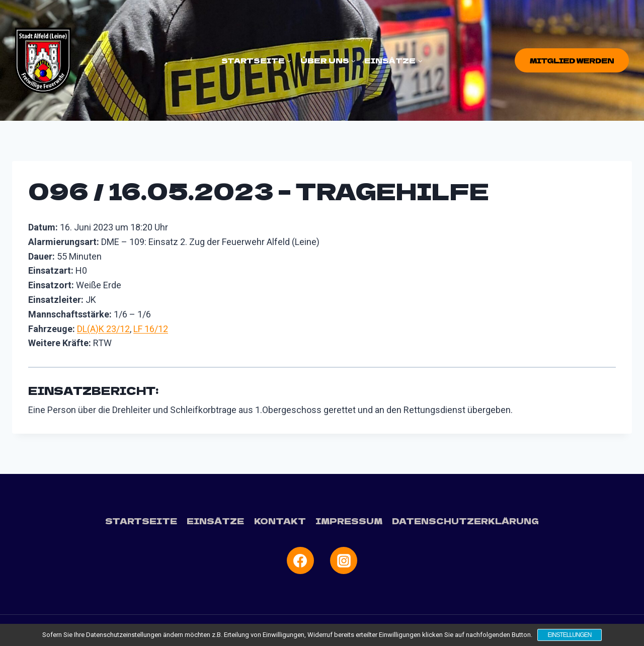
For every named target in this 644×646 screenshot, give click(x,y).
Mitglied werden (572, 60)
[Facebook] (300, 560)
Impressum (349, 521)
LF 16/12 (151, 329)
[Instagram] (344, 560)
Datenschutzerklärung (465, 521)
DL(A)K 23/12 (103, 329)
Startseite (141, 521)
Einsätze (215, 521)
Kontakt (280, 521)
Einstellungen (569, 635)
